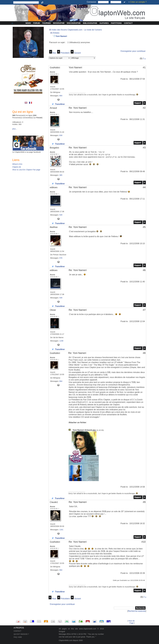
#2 (144, 108)
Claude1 (54, 502)
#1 (144, 67)
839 (61, 135)
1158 (61, 341)
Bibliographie (90, 23)
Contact (128, 23)
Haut (54, 599)
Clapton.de (17, 167)
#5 (144, 227)
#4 (144, 187)
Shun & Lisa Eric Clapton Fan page (26, 170)
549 (61, 215)
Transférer (58, 104)
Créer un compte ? (138, 2)
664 (61, 96)
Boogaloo (54, 148)
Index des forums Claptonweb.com (67, 30)
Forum (37, 23)
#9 (144, 502)
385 (61, 175)
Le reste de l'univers (93, 30)
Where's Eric (17, 164)
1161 (61, 530)
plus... (15, 129)
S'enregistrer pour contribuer (133, 51)
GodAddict (55, 68)
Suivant (77, 53)
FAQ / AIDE (18, 637)
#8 (144, 353)
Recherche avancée (137, 611)
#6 (144, 270)
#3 (144, 148)
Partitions (116, 23)
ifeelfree (54, 227)
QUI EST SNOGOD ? (21, 634)
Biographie (59, 23)
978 (61, 258)
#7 (144, 310)
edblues (54, 187)
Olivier (53, 310)
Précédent (65, 53)
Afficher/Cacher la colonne (13, 23)
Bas (54, 53)
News (28, 23)
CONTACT (17, 631)
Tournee (46, 23)
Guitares (104, 23)
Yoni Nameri (61, 36)
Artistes (56, 33)
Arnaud (53, 108)
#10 (144, 542)
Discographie (74, 23)
